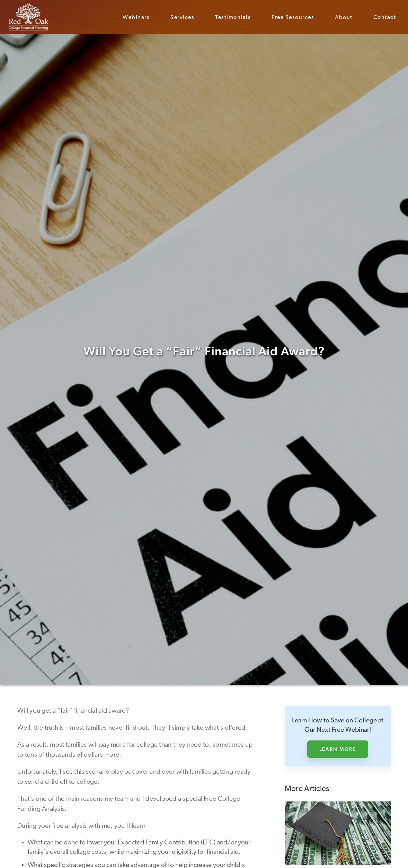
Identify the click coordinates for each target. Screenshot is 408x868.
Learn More (338, 749)
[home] (29, 17)
